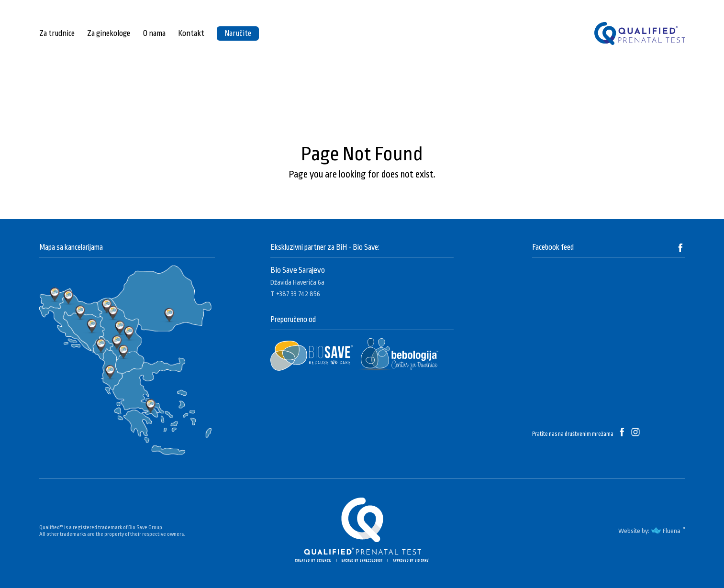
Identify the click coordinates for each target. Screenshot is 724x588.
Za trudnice (57, 33)
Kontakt (191, 33)
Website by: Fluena (649, 531)
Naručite (238, 33)
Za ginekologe (109, 33)
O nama (154, 33)
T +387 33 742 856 (295, 294)
